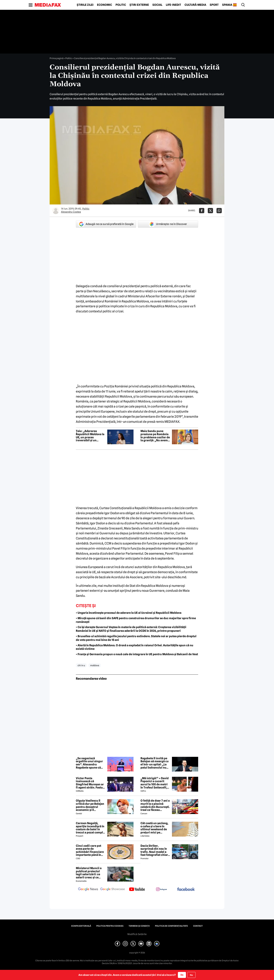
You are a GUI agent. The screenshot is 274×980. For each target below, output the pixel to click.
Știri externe (139, 5)
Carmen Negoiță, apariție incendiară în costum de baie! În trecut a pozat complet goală (91, 828)
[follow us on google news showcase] (113, 890)
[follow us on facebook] (186, 889)
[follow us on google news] (88, 890)
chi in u (81, 665)
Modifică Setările (137, 934)
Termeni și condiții (139, 926)
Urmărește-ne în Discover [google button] (168, 224)
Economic (104, 5)
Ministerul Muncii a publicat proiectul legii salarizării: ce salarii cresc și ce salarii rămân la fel (89, 873)
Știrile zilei (85, 5)
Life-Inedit (173, 5)
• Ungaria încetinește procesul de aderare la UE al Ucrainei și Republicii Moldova (129, 613)
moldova (95, 665)
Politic (121, 5)
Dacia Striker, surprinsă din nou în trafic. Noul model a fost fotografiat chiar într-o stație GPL (154, 850)
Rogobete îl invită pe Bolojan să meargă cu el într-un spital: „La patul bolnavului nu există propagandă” (155, 763)
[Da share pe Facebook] (202, 211)
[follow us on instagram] (161, 890)
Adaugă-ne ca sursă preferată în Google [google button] (106, 224)
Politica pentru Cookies (110, 926)
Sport (214, 5)
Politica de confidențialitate (171, 926)
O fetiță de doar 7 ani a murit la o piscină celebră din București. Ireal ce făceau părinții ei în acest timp (155, 805)
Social (157, 5)
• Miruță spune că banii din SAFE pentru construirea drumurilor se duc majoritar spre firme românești (136, 620)
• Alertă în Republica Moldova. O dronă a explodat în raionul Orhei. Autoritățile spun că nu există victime (135, 647)
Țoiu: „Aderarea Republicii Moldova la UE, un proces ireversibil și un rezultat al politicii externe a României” (90, 436)
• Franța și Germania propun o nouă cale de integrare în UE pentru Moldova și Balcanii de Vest (137, 654)
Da (182, 975)
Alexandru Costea (71, 212)
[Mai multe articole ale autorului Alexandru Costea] (56, 211)
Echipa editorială (81, 926)
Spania (227, 5)
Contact (198, 926)
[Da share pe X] (210, 211)
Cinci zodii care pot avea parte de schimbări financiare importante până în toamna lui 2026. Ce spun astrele (90, 850)
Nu (191, 975)
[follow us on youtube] (137, 890)
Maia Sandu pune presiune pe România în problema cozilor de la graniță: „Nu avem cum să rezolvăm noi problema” (155, 436)
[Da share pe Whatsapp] (219, 211)
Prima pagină (57, 58)
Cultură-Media (195, 5)
